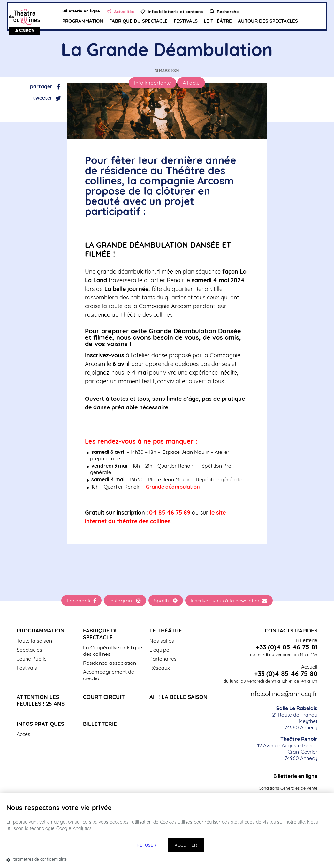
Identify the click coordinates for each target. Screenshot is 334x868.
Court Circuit (104, 697)
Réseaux (160, 668)
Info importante (152, 83)
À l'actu (191, 83)
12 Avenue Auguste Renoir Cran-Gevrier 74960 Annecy (287, 748)
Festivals (185, 21)
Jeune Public (31, 659)
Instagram (125, 601)
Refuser (147, 845)
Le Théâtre (217, 21)
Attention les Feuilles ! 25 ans (41, 700)
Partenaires (163, 659)
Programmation (82, 21)
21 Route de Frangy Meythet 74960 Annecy (295, 718)
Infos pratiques (40, 724)
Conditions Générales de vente (288, 788)
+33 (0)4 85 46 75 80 (286, 674)
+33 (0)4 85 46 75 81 (287, 647)
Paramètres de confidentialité (37, 859)
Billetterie (100, 724)
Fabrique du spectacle (138, 21)
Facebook (81, 601)
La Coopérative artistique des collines (113, 651)
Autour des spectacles (268, 21)
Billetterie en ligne (295, 776)
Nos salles (162, 641)
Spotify (166, 601)
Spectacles (29, 650)
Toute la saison (34, 641)
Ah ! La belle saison (178, 697)
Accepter (186, 845)
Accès (23, 734)
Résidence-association (110, 663)
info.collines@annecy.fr (283, 694)
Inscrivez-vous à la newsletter (229, 601)
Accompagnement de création (109, 675)
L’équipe (159, 650)
